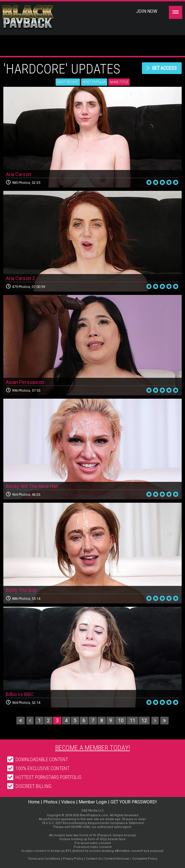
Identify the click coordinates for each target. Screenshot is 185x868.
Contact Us (94, 859)
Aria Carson (18, 174)
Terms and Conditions (44, 859)
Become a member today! (93, 748)
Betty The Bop (21, 590)
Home (34, 802)
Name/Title (119, 82)
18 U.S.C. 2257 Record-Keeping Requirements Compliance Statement (93, 823)
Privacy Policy (73, 859)
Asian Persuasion (25, 382)
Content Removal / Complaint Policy (131, 859)
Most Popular (94, 82)
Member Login (93, 802)
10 (121, 720)
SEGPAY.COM (80, 827)
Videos (68, 802)
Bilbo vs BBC (20, 694)
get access (164, 68)
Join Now (147, 11)
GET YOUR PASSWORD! (134, 802)
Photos (50, 802)
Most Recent (68, 82)
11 (132, 720)
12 (144, 720)
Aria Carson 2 (20, 278)
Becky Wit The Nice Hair (32, 486)
